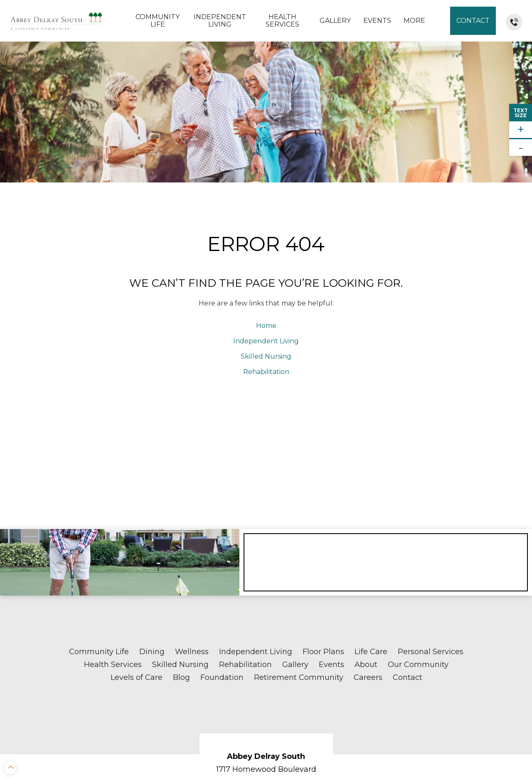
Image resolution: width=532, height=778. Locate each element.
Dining (152, 524)
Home (266, 198)
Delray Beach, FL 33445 (266, 654)
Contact (473, 21)
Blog (181, 549)
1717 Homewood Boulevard (266, 641)
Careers (368, 549)
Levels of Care (137, 549)
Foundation (222, 549)
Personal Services (431, 524)
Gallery (335, 21)
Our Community (418, 537)
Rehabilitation (266, 243)
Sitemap (454, 746)
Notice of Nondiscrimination (176, 770)
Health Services (282, 21)
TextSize (521, 113)
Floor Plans (323, 524)
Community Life (158, 21)
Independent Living (220, 21)
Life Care (371, 524)
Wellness (192, 524)
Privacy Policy (498, 746)
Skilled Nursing (266, 228)
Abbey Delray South (266, 628)
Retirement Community (299, 549)
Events (377, 21)
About (366, 537)
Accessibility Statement (485, 752)
